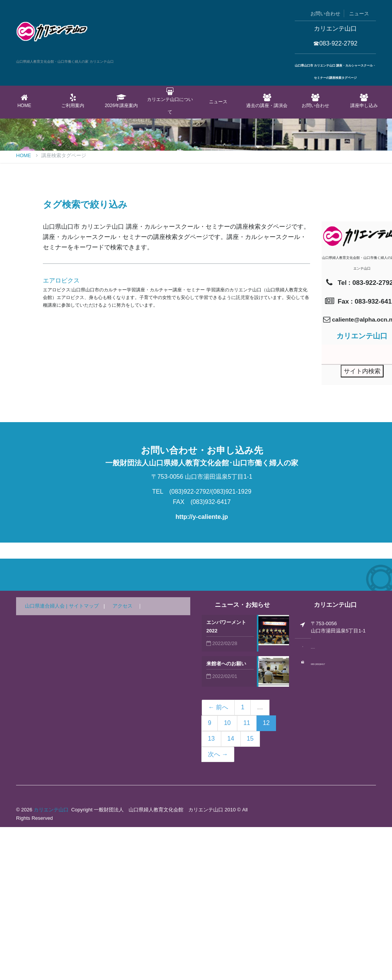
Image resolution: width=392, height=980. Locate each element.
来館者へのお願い (226, 817)
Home (24, 101)
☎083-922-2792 (335, 43)
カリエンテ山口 (51, 963)
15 (250, 891)
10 (227, 876)
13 (211, 891)
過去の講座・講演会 (267, 101)
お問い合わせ (325, 14)
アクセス (122, 759)
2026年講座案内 (122, 101)
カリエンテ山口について (170, 101)
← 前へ (218, 860)
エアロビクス (61, 433)
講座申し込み (364, 101)
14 (231, 891)
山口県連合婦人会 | (47, 759)
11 (247, 876)
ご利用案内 (73, 101)
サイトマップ (84, 759)
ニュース (359, 14)
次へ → (218, 907)
